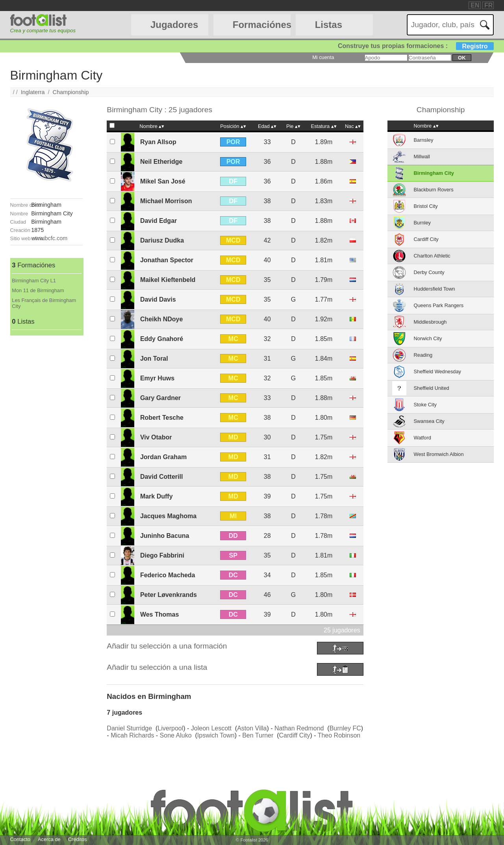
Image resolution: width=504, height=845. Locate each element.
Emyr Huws (157, 378)
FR (488, 5)
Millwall (422, 157)
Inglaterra (33, 92)
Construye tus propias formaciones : (416, 46)
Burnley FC (345, 728)
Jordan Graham (163, 457)
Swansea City (429, 421)
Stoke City (425, 405)
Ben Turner (258, 735)
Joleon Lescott (211, 728)
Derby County (429, 272)
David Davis (158, 299)
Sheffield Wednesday (437, 372)
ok (462, 58)
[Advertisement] (46, 454)
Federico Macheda (168, 575)
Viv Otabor (156, 437)
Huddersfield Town (435, 289)
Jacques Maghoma (168, 516)
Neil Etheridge (161, 162)
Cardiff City (295, 735)
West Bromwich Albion (439, 454)
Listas (329, 25)
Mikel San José (163, 181)
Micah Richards (132, 735)
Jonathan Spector (167, 260)
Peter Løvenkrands (169, 595)
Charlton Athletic (432, 256)
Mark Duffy (157, 496)
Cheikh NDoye (161, 319)
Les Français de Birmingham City (44, 303)
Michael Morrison (166, 201)
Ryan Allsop (158, 142)
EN (475, 5)
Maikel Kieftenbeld (168, 280)
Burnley (422, 223)
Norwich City (428, 338)
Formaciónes (262, 25)
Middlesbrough (430, 322)
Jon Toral (154, 359)
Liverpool (170, 728)
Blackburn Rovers (434, 190)
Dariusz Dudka (162, 240)
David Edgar (158, 221)
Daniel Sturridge (129, 728)
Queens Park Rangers (439, 305)
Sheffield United (432, 388)
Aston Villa (252, 728)
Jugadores (174, 25)
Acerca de (49, 839)
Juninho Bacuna (165, 536)
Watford (422, 438)
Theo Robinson (339, 735)
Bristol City (426, 206)
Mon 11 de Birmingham (38, 290)
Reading (423, 355)
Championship (71, 92)
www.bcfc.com (49, 238)
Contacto (20, 839)
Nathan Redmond (299, 728)
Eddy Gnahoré (162, 339)
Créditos (78, 839)
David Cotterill (161, 477)
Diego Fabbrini (162, 555)
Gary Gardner (160, 398)
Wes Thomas (159, 614)
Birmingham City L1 (34, 281)
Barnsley (424, 140)
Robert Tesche (162, 418)
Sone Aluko (176, 735)
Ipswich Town (216, 735)
